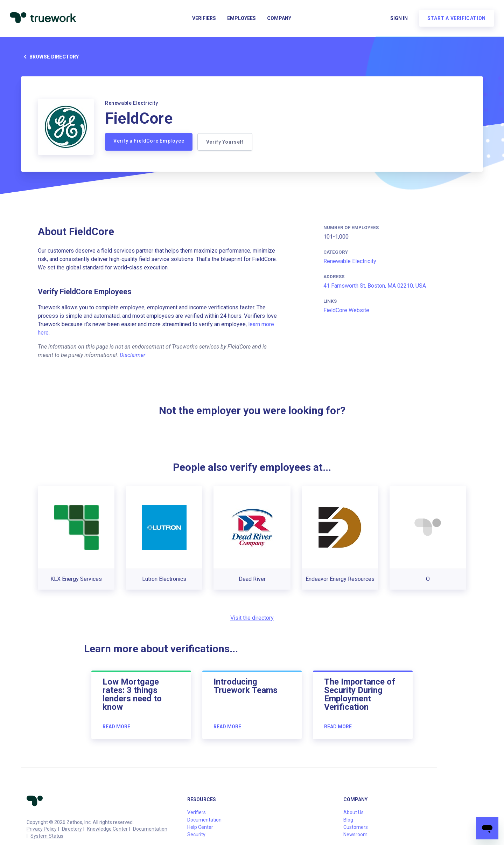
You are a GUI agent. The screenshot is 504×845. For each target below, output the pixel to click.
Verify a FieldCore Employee (149, 141)
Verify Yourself (226, 142)
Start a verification (455, 20)
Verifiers (204, 20)
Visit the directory (252, 618)
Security (196, 834)
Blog (348, 820)
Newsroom (355, 834)
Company (279, 20)
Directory (72, 829)
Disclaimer (132, 355)
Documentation (150, 829)
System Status (47, 836)
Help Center (200, 827)
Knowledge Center (107, 829)
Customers (356, 827)
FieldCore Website (346, 310)
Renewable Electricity (350, 261)
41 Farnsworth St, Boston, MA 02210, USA (375, 286)
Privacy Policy (42, 829)
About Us (353, 812)
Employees (241, 20)
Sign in (398, 20)
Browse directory (50, 57)
